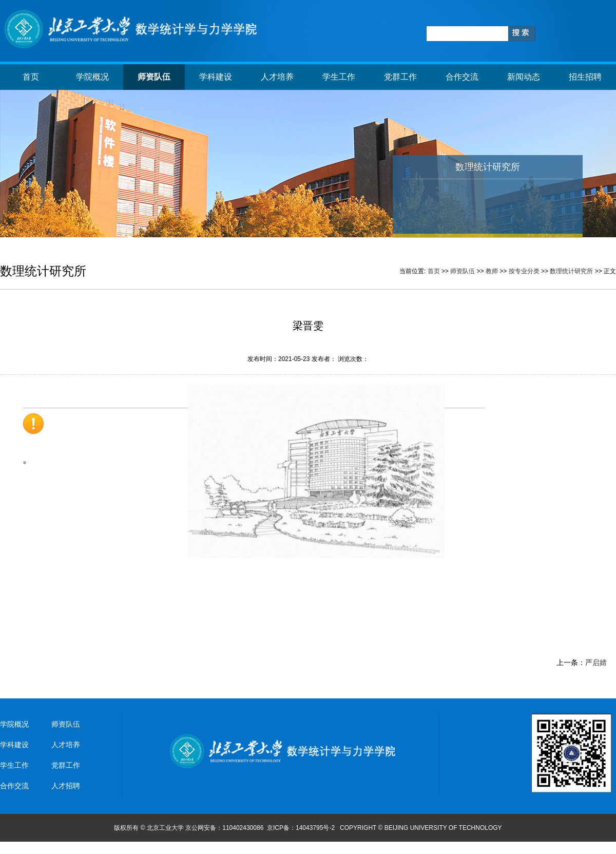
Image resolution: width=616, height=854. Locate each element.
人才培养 (277, 77)
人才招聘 (66, 786)
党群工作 (400, 77)
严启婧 (596, 662)
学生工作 (339, 77)
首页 (31, 77)
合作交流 (462, 77)
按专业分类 (524, 271)
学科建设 (216, 77)
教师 (492, 271)
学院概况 (92, 77)
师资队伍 (154, 77)
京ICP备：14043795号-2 (302, 828)
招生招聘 (585, 77)
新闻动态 (524, 77)
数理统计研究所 (571, 271)
